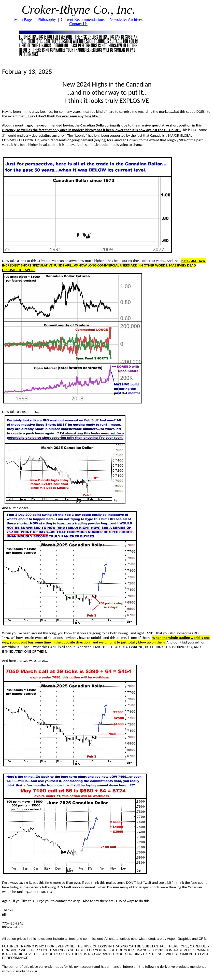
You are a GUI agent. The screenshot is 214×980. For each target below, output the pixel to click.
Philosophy (47, 19)
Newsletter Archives (126, 19)
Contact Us (78, 24)
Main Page (23, 19)
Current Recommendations (83, 19)
